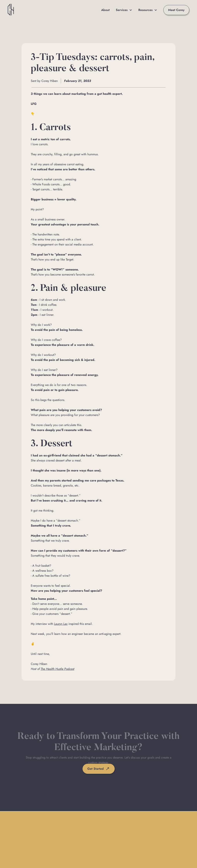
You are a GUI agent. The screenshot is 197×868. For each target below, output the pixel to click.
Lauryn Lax (61, 624)
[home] (11, 10)
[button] (124, 10)
